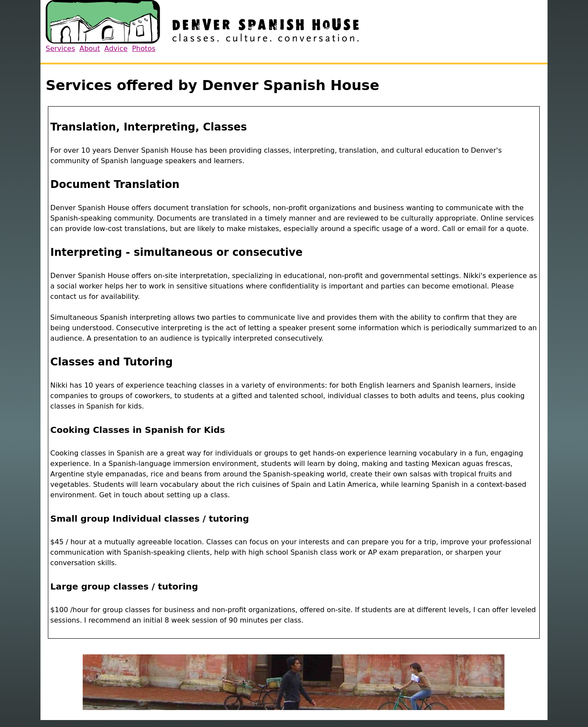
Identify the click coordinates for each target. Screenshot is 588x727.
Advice (116, 49)
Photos (144, 49)
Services (60, 49)
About (89, 49)
